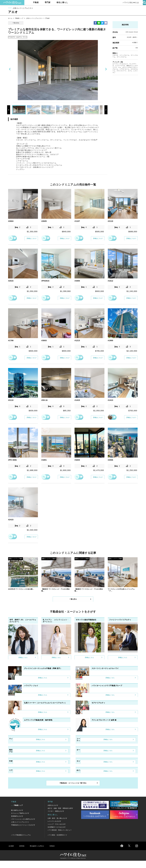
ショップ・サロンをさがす (57, 831)
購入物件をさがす (17, 818)
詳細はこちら (30, 238)
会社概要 (12, 853)
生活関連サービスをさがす (57, 834)
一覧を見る (16, 23)
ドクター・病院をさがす (56, 818)
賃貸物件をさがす (17, 823)
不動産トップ (19, 18)
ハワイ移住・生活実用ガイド (57, 842)
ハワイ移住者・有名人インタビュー (60, 837)
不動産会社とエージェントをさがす (23, 832)
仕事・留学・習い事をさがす (57, 826)
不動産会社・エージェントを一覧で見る (73, 789)
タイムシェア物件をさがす (20, 820)
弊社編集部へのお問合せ (40, 853)
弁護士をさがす (53, 813)
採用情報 (23, 853)
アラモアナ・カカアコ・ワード (18, 37)
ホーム (10, 18)
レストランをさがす (54, 828)
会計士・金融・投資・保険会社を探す (60, 816)
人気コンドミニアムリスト (34, 18)
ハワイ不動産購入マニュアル (21, 842)
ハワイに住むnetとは (130, 2)
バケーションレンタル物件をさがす (23, 826)
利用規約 (58, 853)
